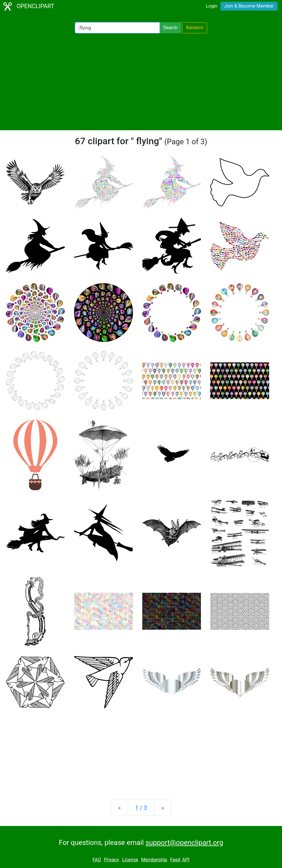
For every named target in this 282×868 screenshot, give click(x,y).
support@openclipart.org (184, 843)
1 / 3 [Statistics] (141, 808)
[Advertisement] (141, 82)
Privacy (112, 860)
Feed (175, 860)
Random (195, 28)
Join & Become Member (249, 6)
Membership (154, 860)
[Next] (163, 808)
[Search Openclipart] (117, 28)
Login (212, 6)
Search (170, 28)
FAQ (97, 860)
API (186, 860)
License (130, 860)
